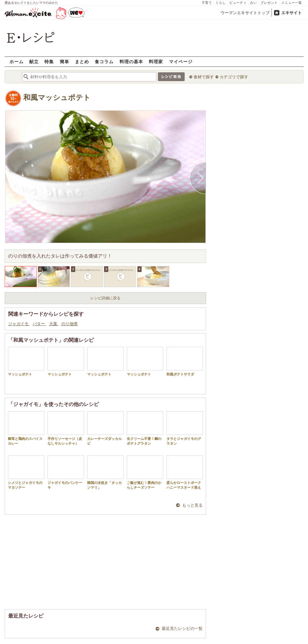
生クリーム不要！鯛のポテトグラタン (145, 428)
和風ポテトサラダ (185, 361)
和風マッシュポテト (57, 98)
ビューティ (238, 3)
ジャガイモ (19, 324)
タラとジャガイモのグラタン (185, 428)
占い (254, 3)
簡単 (64, 61)
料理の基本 (131, 61)
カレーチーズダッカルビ (105, 428)
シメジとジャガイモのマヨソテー (26, 472)
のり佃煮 (70, 324)
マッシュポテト (26, 361)
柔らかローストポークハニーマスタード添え (185, 472)
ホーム (17, 61)
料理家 (156, 61)
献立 (34, 61)
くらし (221, 3)
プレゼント (269, 3)
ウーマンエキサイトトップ (245, 13)
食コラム (104, 61)
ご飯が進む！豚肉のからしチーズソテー (145, 472)
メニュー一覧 (292, 3)
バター (39, 324)
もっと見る (192, 505)
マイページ (181, 61)
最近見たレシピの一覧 (182, 628)
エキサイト (291, 13)
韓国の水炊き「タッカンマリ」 (105, 472)
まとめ (82, 61)
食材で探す (204, 77)
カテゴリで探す (234, 77)
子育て (207, 3)
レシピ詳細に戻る (105, 298)
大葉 (54, 324)
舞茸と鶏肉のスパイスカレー (26, 428)
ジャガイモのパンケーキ (66, 472)
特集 (49, 61)
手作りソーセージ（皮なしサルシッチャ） (66, 428)
